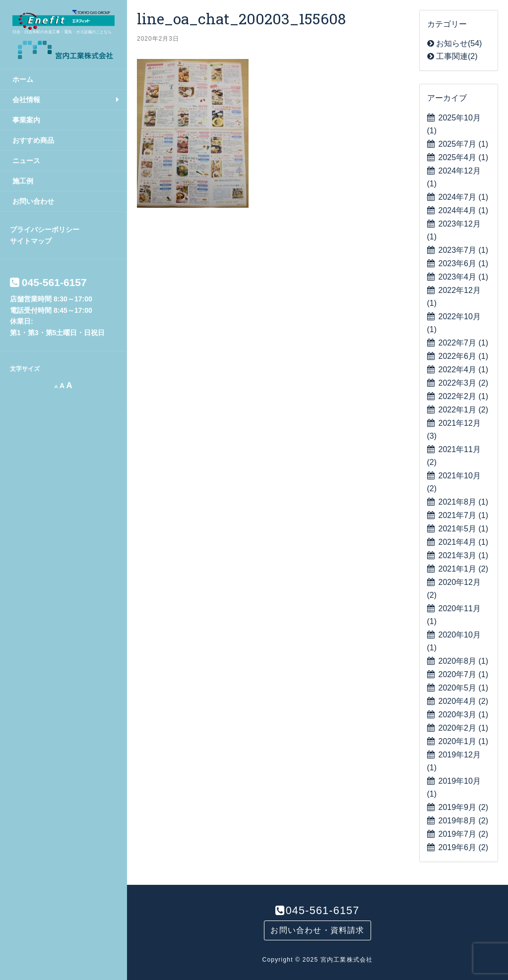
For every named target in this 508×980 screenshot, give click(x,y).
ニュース (26, 161)
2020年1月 (464, 741)
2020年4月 (464, 701)
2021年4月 (464, 542)
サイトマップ (31, 241)
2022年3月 (464, 383)
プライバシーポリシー (45, 230)
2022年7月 (464, 343)
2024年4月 (464, 210)
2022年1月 (464, 410)
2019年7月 (464, 834)
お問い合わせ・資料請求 (317, 930)
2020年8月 (464, 661)
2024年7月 (464, 197)
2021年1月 (464, 569)
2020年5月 (464, 688)
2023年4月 (464, 277)
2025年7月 (464, 144)
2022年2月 (464, 396)
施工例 (23, 181)
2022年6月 (464, 356)
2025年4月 (464, 157)
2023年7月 (464, 250)
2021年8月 (464, 502)
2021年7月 (464, 515)
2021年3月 (464, 555)
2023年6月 (464, 263)
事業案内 (26, 120)
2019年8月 (464, 821)
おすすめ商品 (33, 140)
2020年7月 (464, 674)
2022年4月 (464, 370)
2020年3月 (464, 715)
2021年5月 (464, 529)
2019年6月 (464, 847)
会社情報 (26, 100)
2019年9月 (464, 807)
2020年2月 (464, 728)
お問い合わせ (33, 201)
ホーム (23, 79)
